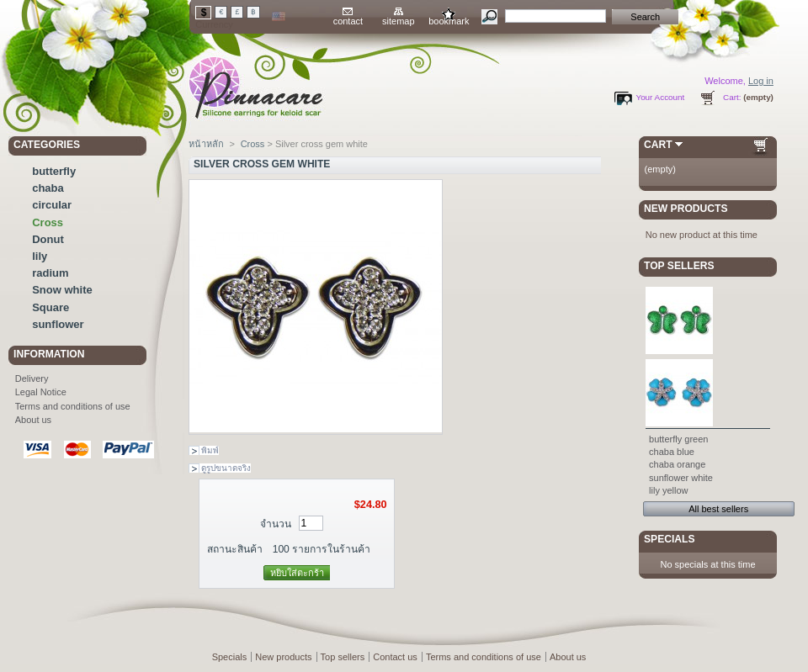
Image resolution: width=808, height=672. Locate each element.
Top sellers (679, 266)
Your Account (660, 97)
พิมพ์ (210, 450)
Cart (658, 145)
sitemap (399, 21)
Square (50, 307)
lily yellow (668, 490)
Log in (761, 81)
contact (348, 21)
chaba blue (672, 452)
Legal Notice (41, 392)
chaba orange (677, 464)
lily (40, 256)
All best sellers (718, 509)
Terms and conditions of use (73, 406)
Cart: (732, 97)
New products (686, 209)
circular (52, 205)
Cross (48, 222)
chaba (48, 188)
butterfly (54, 171)
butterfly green (678, 439)
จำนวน (276, 524)
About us (33, 420)
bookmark (449, 21)
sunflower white (681, 478)
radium (50, 273)
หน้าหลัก (206, 144)
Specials (669, 539)
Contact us (395, 657)
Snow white (62, 290)
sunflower (58, 324)
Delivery (32, 378)
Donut (48, 239)
